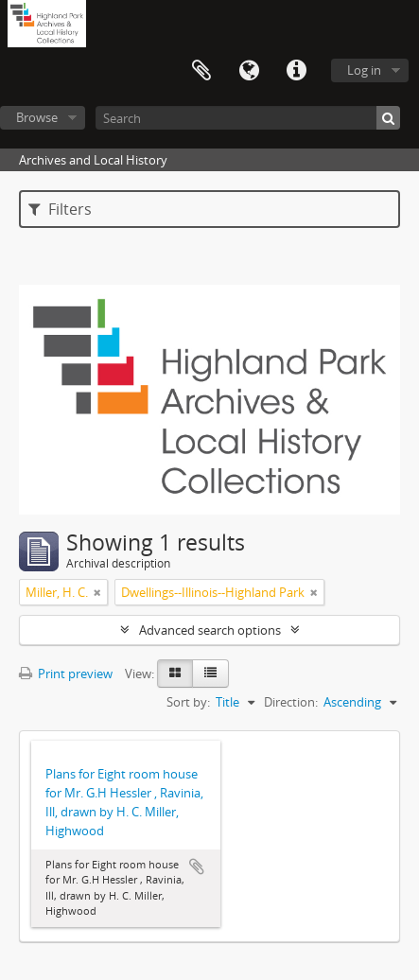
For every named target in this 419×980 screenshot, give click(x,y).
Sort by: (188, 702)
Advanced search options (210, 630)
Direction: (291, 702)
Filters (60, 209)
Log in (364, 70)
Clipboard (201, 71)
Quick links (296, 71)
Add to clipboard (197, 866)
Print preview (66, 674)
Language (249, 71)
